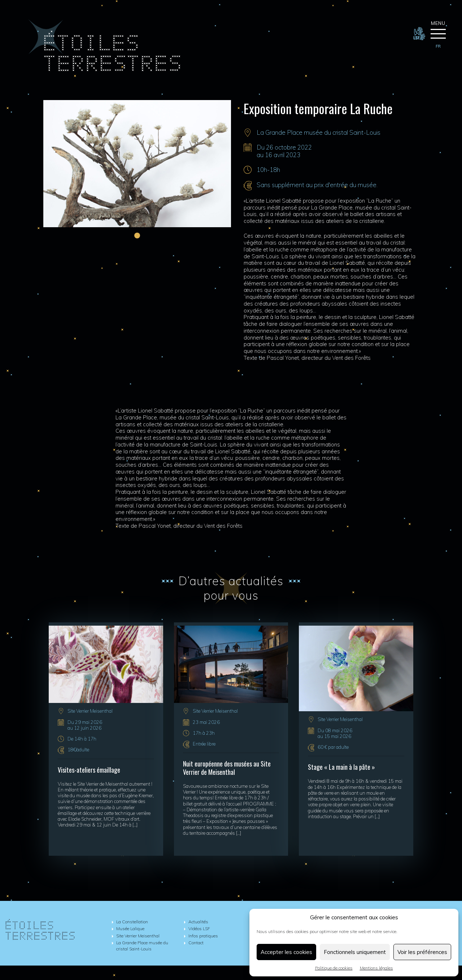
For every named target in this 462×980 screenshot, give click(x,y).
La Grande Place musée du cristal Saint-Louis (319, 132)
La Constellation (132, 922)
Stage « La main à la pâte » (341, 767)
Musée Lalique (130, 929)
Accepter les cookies (286, 952)
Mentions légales (376, 968)
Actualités (198, 922)
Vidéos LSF (199, 929)
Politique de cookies (334, 968)
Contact (196, 943)
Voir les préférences (422, 952)
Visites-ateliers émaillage (89, 770)
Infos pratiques (203, 936)
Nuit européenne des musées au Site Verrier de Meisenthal (227, 768)
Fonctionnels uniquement (355, 952)
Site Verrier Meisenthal (90, 711)
